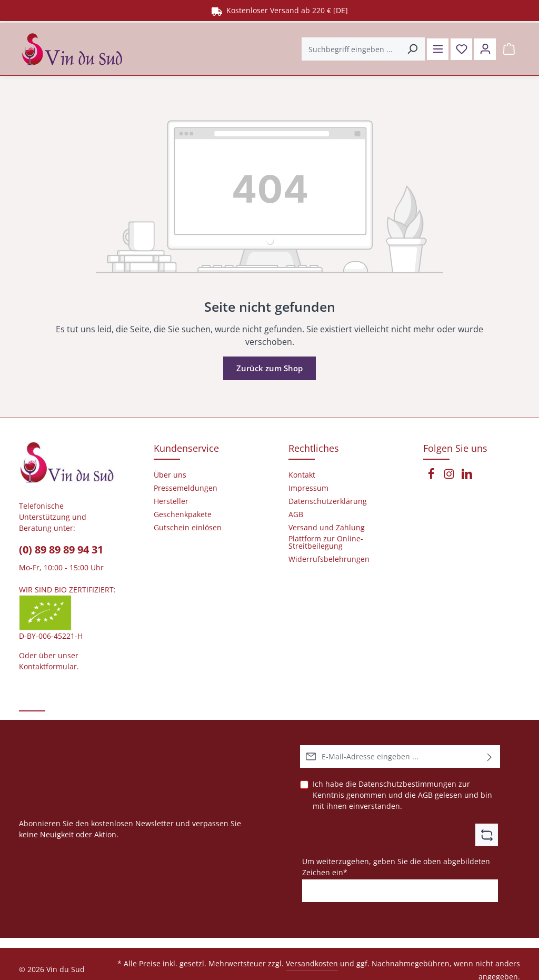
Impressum (308, 488)
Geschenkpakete (183, 514)
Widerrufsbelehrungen (329, 559)
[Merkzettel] (459, 48)
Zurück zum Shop (270, 366)
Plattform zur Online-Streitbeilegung (326, 542)
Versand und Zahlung (327, 528)
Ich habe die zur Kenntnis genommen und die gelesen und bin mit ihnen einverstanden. (402, 795)
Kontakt (302, 475)
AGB (425, 795)
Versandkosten (312, 963)
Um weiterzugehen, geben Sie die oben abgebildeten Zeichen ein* (396, 866)
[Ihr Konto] (484, 48)
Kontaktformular (48, 666)
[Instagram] (450, 477)
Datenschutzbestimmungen (407, 784)
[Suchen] (409, 47)
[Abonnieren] (490, 756)
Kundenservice (186, 448)
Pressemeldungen (186, 488)
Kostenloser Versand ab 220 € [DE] (280, 10)
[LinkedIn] (467, 477)
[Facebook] (432, 477)
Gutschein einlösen (188, 528)
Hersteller (171, 501)
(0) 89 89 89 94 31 (61, 550)
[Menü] (435, 48)
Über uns (170, 475)
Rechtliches (314, 448)
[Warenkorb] (509, 48)
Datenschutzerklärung (328, 501)
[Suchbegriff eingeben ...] (347, 47)
